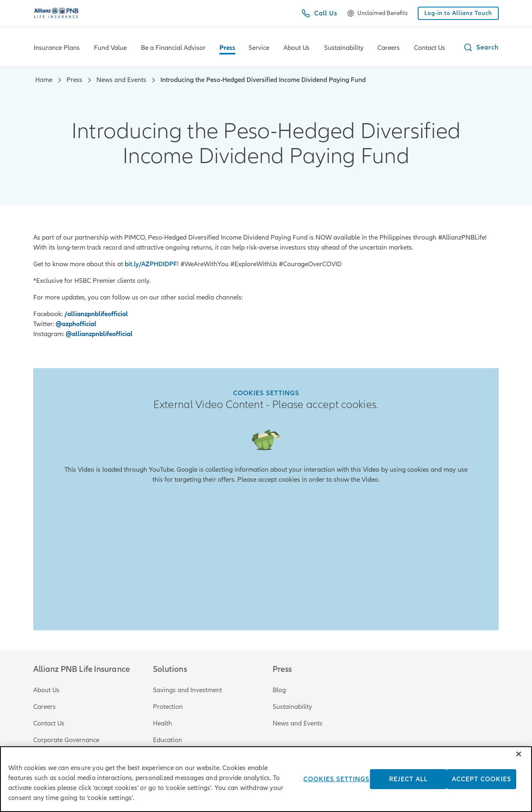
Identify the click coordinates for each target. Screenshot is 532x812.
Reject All (408, 788)
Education (167, 740)
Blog (279, 690)
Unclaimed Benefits (383, 13)
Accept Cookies (482, 788)
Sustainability (344, 48)
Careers (389, 48)
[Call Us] (319, 13)
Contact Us (430, 48)
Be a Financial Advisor (173, 48)
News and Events (298, 723)
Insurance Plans (57, 48)
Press (227, 48)
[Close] (519, 763)
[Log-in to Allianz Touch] (458, 13)
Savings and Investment (187, 690)
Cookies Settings (266, 393)
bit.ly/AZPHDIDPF (151, 264)
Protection (168, 707)
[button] (481, 47)
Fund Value (110, 48)
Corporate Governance (66, 740)
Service (259, 48)
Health (163, 723)
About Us (297, 48)
